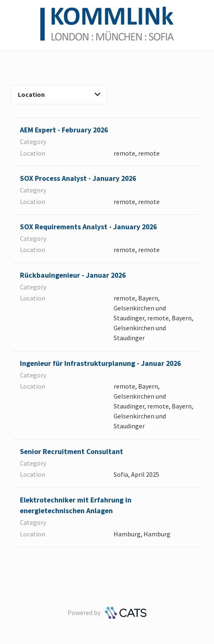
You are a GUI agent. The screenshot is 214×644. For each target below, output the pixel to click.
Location (59, 94)
